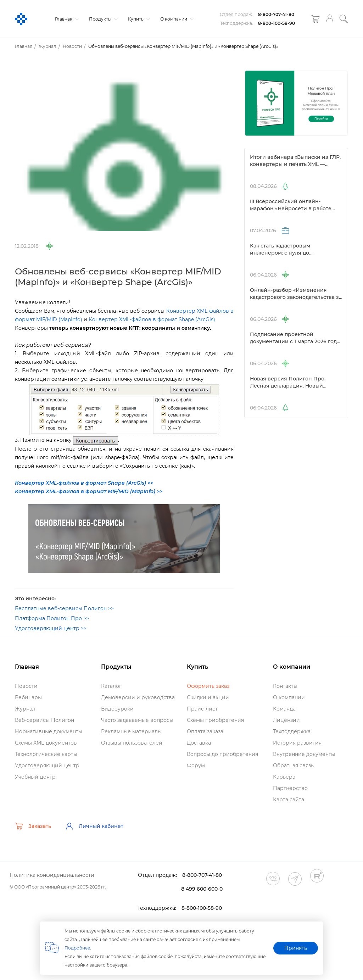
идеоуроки (117, 709)
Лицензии (286, 720)
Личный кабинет (94, 826)
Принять (296, 948)
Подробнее (77, 948)
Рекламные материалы (131, 731)
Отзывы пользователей (132, 743)
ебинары (28, 697)
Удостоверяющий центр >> (51, 628)
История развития (297, 743)
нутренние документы (304, 754)
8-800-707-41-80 (276, 14)
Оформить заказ (208, 686)
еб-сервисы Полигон (44, 720)
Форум (196, 765)
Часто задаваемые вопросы (137, 720)
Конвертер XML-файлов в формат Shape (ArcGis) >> (84, 483)
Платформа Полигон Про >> (52, 618)
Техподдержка (292, 731)
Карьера (284, 777)
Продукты (102, 19)
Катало (111, 686)
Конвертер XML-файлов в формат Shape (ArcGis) (152, 319)
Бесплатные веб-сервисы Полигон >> (64, 608)
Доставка (199, 743)
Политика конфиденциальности (52, 875)
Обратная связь (293, 765)
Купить (138, 19)
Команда (284, 709)
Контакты (285, 686)
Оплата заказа (205, 731)
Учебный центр (35, 777)
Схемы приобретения (215, 720)
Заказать (33, 826)
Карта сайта (289, 800)
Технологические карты (46, 754)
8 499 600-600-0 (202, 889)
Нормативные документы (49, 731)
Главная (66, 19)
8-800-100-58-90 (277, 23)
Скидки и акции (208, 697)
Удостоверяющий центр (47, 765)
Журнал (25, 709)
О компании (176, 19)
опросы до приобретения (222, 754)
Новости (26, 686)
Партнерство (290, 788)
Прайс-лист (202, 709)
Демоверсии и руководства (138, 697)
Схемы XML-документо (46, 743)
